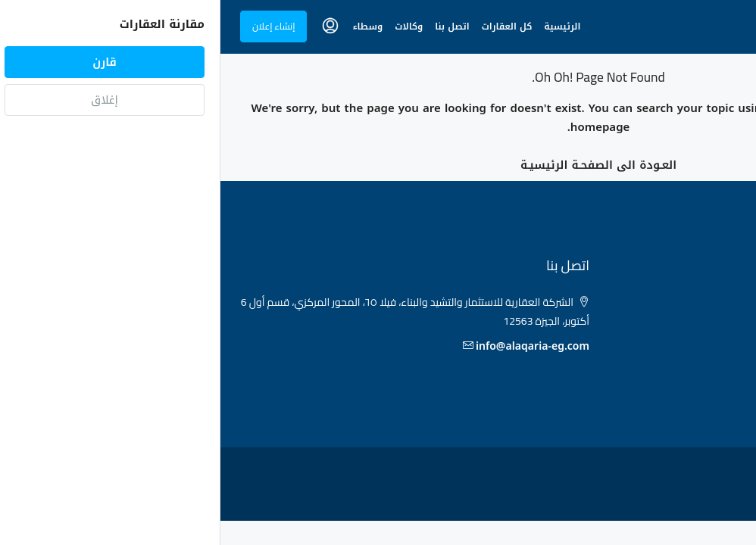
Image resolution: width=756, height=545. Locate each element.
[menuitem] (110, 26)
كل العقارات (287, 26)
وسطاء (147, 26)
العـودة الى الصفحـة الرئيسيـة (378, 165)
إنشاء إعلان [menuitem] (53, 26)
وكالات (188, 26)
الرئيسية (342, 26)
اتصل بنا (231, 26)
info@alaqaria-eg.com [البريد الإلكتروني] (312, 346)
